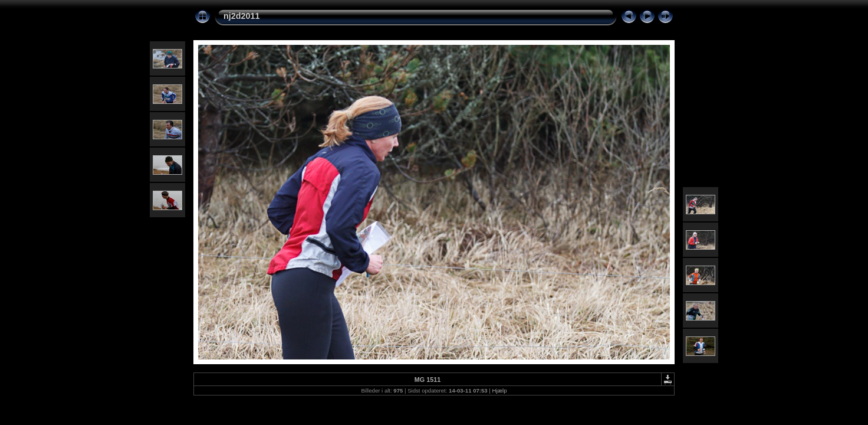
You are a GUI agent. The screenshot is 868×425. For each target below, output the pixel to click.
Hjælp (500, 390)
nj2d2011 (242, 16)
